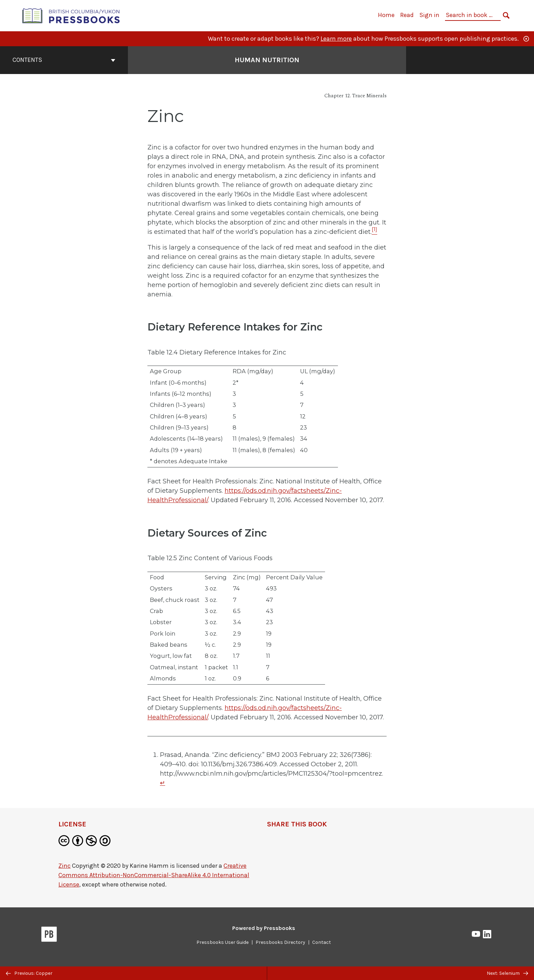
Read (407, 15)
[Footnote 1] (374, 232)
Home (386, 15)
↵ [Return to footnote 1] (163, 783)
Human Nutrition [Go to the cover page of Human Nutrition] (267, 60)
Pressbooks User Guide (222, 942)
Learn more (336, 39)
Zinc (64, 866)
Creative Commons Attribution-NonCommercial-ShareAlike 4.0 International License (154, 875)
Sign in (429, 15)
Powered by (264, 928)
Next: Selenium (507, 973)
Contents (64, 60)
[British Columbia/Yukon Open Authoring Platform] (71, 15)
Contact (322, 942)
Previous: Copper (29, 973)
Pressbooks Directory (280, 942)
